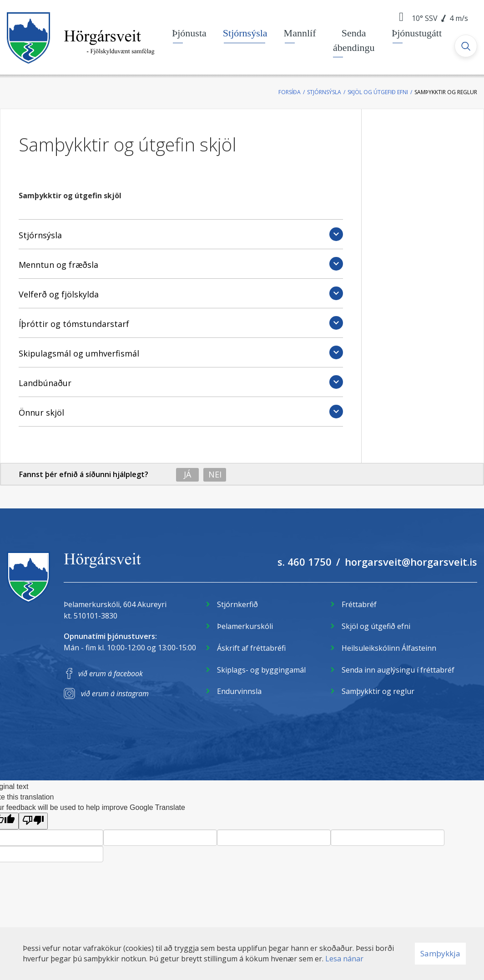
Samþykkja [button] (440, 953)
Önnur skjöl (41, 412)
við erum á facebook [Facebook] (111, 673)
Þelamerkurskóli (245, 626)
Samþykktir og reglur (446, 92)
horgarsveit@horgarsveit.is (411, 562)
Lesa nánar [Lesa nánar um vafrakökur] (344, 959)
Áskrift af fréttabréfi (251, 648)
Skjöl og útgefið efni (378, 92)
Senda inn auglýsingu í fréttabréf (398, 670)
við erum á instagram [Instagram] (115, 694)
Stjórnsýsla (324, 92)
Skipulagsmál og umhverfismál (79, 353)
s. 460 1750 (305, 562)
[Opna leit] (466, 46)
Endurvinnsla (239, 691)
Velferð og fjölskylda (59, 294)
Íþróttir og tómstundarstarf (74, 324)
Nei (215, 474)
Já (187, 474)
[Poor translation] (33, 821)
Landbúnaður (45, 383)
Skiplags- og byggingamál (261, 670)
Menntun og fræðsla (58, 265)
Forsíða (290, 92)
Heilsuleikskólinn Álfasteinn (389, 648)
